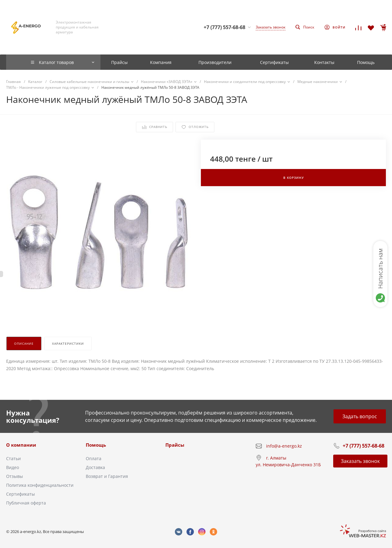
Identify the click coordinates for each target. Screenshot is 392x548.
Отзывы (15, 476)
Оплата (94, 458)
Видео (13, 467)
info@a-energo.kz (284, 446)
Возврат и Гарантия (107, 476)
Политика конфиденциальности (40, 485)
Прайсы (175, 445)
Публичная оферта (26, 503)
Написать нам (380, 268)
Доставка (95, 467)
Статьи (13, 458)
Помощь (96, 445)
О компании (21, 445)
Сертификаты (21, 494)
